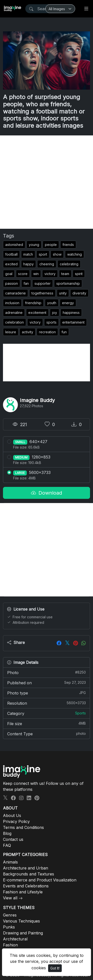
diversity (79, 293)
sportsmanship (68, 283)
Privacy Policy (16, 821)
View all (10, 898)
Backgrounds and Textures (29, 874)
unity (63, 293)
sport (43, 254)
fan (26, 283)
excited (11, 264)
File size (46, 723)
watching (75, 254)
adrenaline (14, 313)
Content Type (46, 734)
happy (29, 264)
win (36, 274)
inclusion (12, 303)
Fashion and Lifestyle (23, 892)
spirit (79, 274)
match (28, 254)
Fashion (10, 945)
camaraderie (15, 293)
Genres (10, 915)
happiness (71, 313)
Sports (80, 713)
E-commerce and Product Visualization (40, 880)
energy (68, 303)
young (34, 245)
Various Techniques (21, 921)
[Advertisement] (46, 182)
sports (51, 322)
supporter (43, 283)
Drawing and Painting (23, 933)
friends (68, 245)
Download (46, 493)
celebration (15, 322)
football (11, 254)
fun (64, 332)
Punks (9, 927)
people (51, 245)
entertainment (73, 322)
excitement (37, 313)
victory (50, 274)
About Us (12, 815)
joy (55, 313)
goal (9, 274)
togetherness (42, 293)
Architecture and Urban (26, 868)
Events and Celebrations (26, 886)
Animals (10, 862)
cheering (47, 264)
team (65, 274)
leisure (11, 332)
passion (12, 283)
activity (28, 332)
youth (52, 303)
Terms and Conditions (23, 827)
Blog (7, 833)
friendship (33, 303)
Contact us (13, 839)
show (57, 254)
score (23, 274)
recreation (47, 332)
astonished (14, 245)
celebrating (69, 264)
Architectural (15, 939)
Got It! (55, 968)
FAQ (7, 845)
